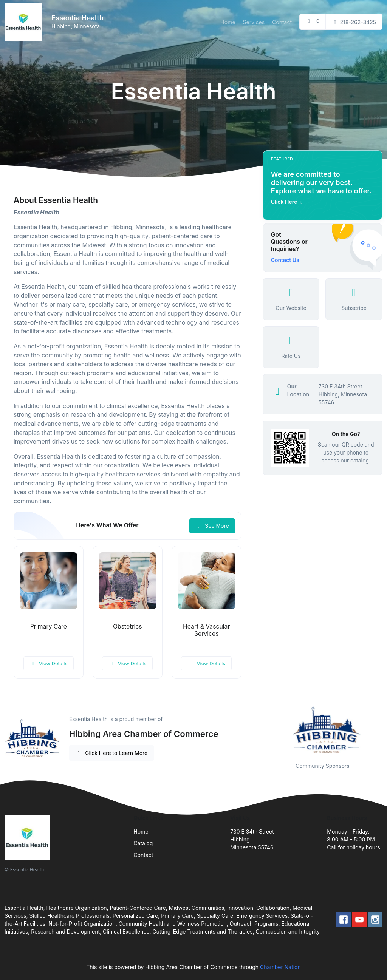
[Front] (25, 22)
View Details (49, 663)
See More (212, 526)
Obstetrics (128, 626)
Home (228, 22)
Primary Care (49, 626)
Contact (282, 22)
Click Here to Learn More (112, 753)
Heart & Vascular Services (206, 630)
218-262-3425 (354, 22)
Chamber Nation (280, 967)
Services (254, 22)
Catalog (143, 843)
